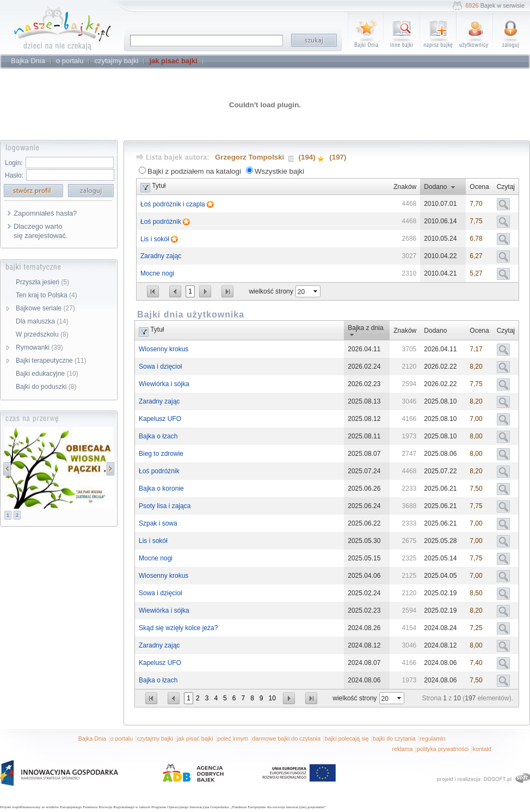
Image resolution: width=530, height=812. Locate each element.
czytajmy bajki (155, 738)
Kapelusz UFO (160, 419)
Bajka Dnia (93, 738)
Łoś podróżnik (162, 222)
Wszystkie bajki (279, 171)
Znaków (405, 187)
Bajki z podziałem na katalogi (194, 171)
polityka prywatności (443, 749)
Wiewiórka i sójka (164, 384)
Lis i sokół (156, 239)
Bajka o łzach (158, 436)
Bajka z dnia (365, 328)
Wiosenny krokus (164, 349)
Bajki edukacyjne (47, 374)
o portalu (122, 738)
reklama (402, 749)
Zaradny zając (161, 256)
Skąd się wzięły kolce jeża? (178, 628)
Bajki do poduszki (46, 387)
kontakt (482, 749)
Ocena (479, 187)
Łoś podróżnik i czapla (174, 204)
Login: (14, 163)
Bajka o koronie (161, 489)
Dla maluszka (42, 321)
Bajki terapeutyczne (51, 361)
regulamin (433, 738)
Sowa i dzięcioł (160, 367)
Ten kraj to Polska (47, 295)
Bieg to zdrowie (161, 454)
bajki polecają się (347, 738)
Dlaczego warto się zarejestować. (41, 231)
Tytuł (159, 186)
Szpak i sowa (158, 523)
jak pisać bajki (195, 738)
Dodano (435, 187)
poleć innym (233, 738)
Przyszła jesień (42, 282)
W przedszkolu (42, 334)
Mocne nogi (157, 273)
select (316, 291)
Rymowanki (39, 347)
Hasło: (14, 175)
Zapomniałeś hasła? (45, 213)
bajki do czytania (394, 738)
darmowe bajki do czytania (287, 738)
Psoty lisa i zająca (165, 506)
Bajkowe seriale (45, 308)
